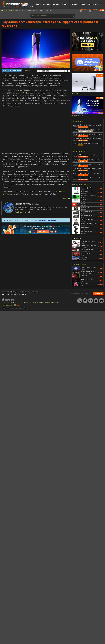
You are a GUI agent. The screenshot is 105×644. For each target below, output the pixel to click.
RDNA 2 (17, 101)
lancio (8, 75)
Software (56, 4)
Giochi (39, 4)
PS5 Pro (22, 93)
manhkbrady (27, 70)
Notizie (83, 4)
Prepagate (47, 4)
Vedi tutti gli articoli (23, 212)
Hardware (74, 4)
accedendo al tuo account (48, 220)
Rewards (65, 4)
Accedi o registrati (95, 4)
